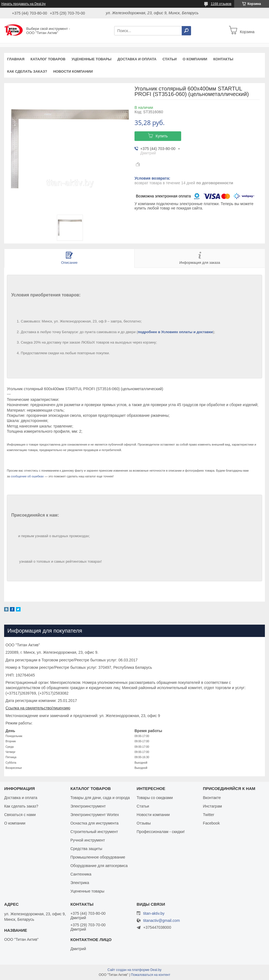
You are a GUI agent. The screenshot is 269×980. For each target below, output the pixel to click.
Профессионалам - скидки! (161, 832)
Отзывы (144, 823)
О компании (195, 59)
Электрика (80, 883)
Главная (16, 59)
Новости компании (73, 71)
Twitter (208, 815)
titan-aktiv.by (154, 913)
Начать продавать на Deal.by (23, 4)
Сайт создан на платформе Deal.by (135, 970)
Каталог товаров (48, 59)
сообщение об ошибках (27, 476)
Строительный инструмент (94, 832)
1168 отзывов (221, 4)
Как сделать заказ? (27, 71)
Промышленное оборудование (98, 857)
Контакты (223, 59)
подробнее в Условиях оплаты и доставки (175, 332)
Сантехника (81, 874)
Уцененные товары (92, 59)
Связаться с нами (20, 815)
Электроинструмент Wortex (95, 815)
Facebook (211, 823)
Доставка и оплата (137, 59)
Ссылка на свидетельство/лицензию (38, 708)
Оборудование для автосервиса (99, 866)
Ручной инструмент (88, 840)
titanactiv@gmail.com (162, 921)
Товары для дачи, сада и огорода (100, 798)
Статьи (170, 59)
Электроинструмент (88, 806)
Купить (162, 136)
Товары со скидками (155, 798)
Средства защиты (86, 849)
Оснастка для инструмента (94, 823)
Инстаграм (212, 806)
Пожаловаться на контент (151, 975)
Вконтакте (212, 798)
